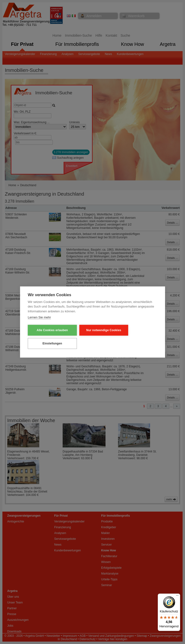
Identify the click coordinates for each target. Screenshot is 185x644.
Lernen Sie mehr (39, 317)
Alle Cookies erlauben (51, 330)
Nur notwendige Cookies (101, 330)
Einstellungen (51, 343)
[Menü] (177, 596)
